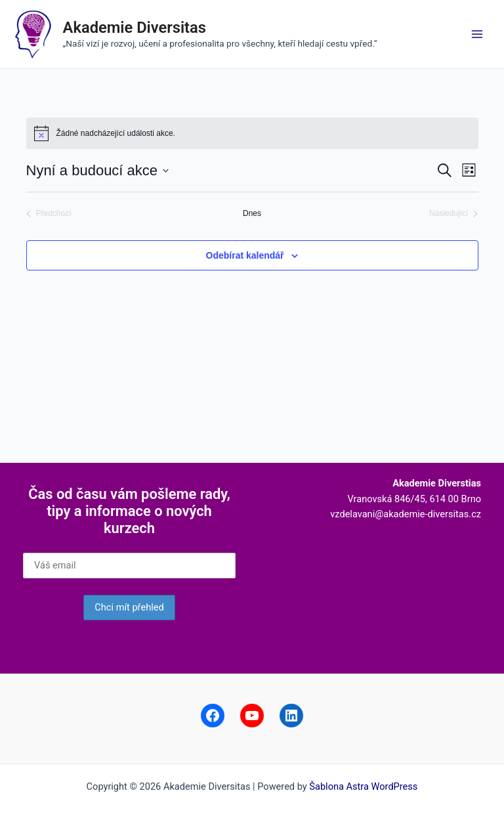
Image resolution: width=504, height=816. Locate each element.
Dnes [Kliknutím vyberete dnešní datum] (252, 213)
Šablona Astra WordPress (363, 786)
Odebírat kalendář (245, 255)
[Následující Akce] (453, 214)
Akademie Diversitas (135, 28)
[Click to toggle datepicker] (98, 170)
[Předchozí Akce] (49, 214)
